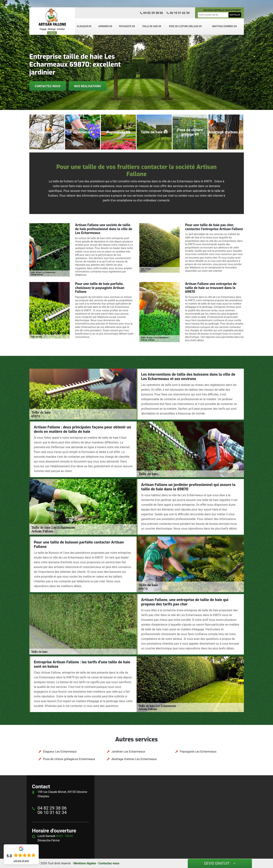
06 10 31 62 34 (178, 13)
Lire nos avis (21, 861)
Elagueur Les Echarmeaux (60, 752)
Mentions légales (85, 863)
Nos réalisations (88, 86)
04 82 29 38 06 (152, 13)
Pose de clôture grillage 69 (185, 26)
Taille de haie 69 (152, 26)
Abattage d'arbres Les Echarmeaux (134, 759)
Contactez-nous (48, 86)
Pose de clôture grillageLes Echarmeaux (69, 759)
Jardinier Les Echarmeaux (128, 752)
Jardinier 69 (105, 26)
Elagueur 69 (84, 26)
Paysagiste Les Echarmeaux (198, 752)
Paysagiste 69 (127, 26)
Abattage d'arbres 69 (224, 26)
